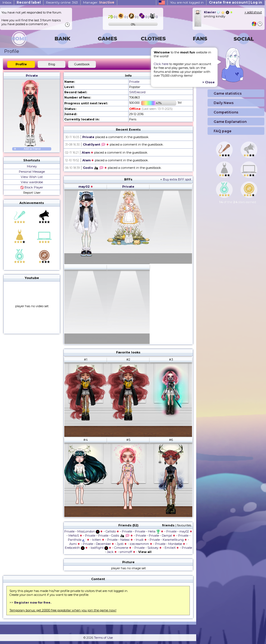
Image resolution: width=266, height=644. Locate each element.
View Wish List (32, 177)
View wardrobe (32, 182)
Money (32, 166)
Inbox (7, 2)
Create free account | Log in (236, 2)
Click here (161, 64)
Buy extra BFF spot (177, 179)
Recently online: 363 (62, 2)
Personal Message (32, 172)
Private (32, 76)
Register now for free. (33, 602)
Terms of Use (103, 638)
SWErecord (137, 92)
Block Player (32, 187)
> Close (209, 82)
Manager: (99, 2)
